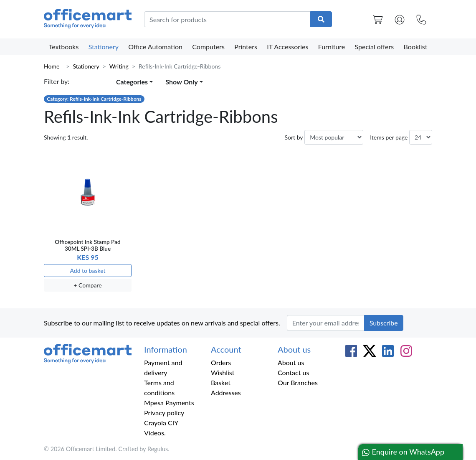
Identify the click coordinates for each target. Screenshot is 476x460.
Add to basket (87, 271)
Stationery (104, 47)
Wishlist (223, 372)
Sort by (294, 137)
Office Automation (155, 47)
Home (52, 66)
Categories (132, 82)
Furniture (332, 47)
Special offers (375, 47)
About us (291, 362)
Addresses (226, 393)
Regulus (158, 449)
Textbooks (64, 47)
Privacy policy (164, 413)
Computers (208, 47)
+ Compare (87, 285)
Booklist (416, 47)
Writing (119, 66)
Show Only (181, 82)
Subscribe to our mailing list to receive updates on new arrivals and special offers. (162, 323)
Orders (221, 362)
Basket (221, 382)
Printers (246, 47)
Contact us (293, 372)
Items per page (389, 137)
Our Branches (298, 382)
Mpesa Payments (169, 403)
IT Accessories (287, 47)
